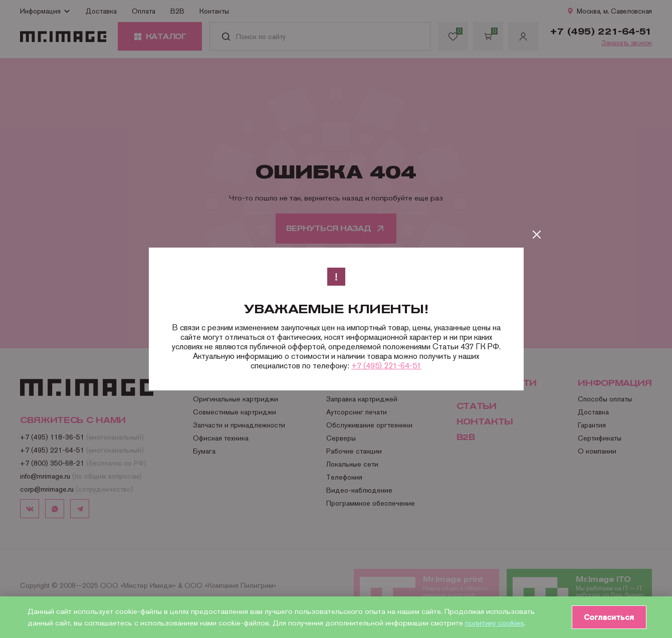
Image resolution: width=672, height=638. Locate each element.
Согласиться (607, 617)
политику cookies (495, 623)
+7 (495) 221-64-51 (386, 366)
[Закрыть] (537, 235)
